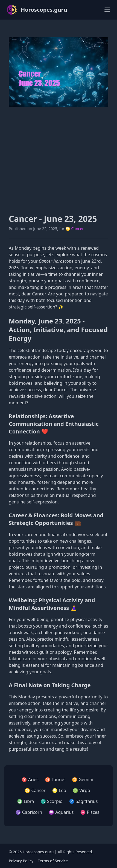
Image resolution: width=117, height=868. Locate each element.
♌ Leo (59, 790)
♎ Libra (26, 801)
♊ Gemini (83, 780)
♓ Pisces (90, 812)
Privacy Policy (21, 861)
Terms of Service (53, 861)
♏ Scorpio (51, 801)
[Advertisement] (58, 161)
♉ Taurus (55, 780)
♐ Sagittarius (84, 801)
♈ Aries (30, 780)
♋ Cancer (74, 229)
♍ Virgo (81, 790)
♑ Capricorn (29, 812)
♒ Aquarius (61, 812)
